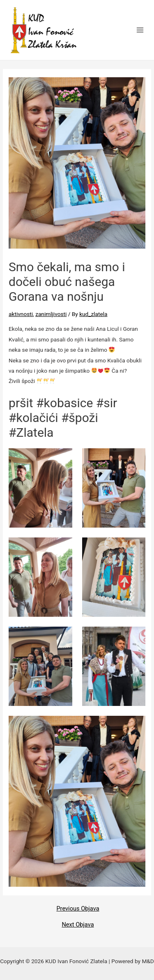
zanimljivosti (51, 314)
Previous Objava (78, 909)
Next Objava (78, 925)
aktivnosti (21, 314)
